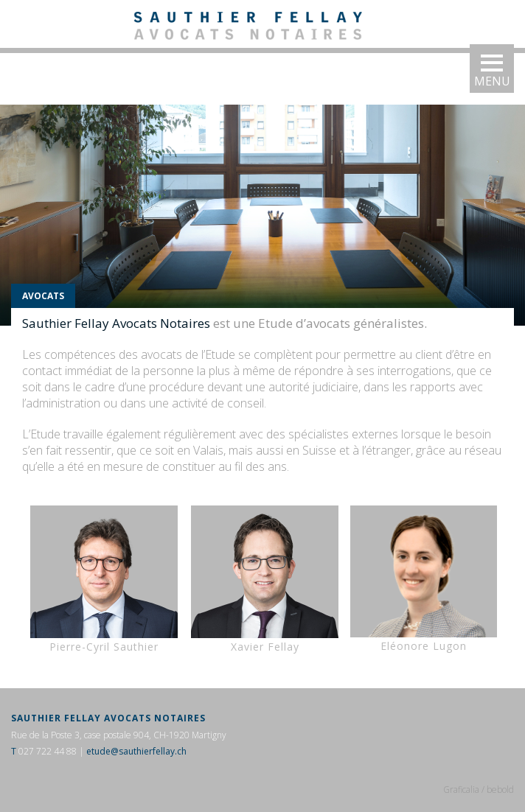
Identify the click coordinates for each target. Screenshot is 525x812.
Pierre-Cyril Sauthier (104, 580)
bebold (500, 790)
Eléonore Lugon (424, 646)
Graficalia (461, 790)
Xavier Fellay (265, 580)
